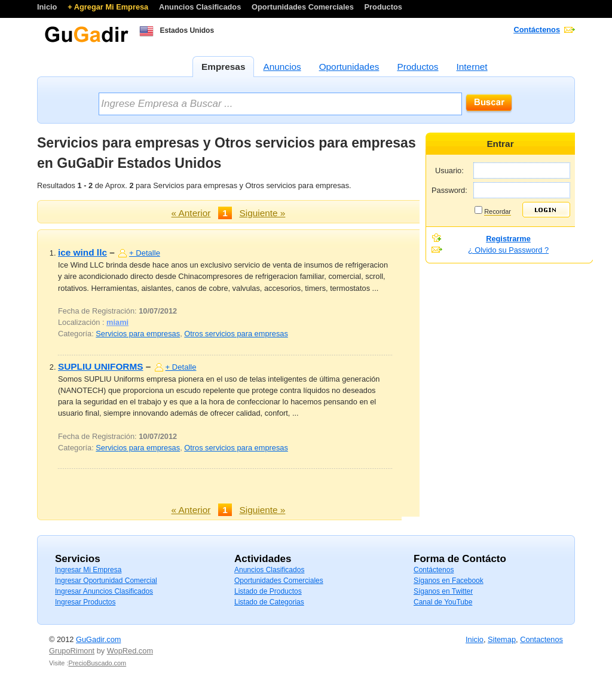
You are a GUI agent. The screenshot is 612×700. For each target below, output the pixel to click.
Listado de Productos (268, 591)
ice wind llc (82, 252)
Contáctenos (537, 30)
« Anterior (191, 213)
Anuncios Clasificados (201, 7)
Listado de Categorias (269, 602)
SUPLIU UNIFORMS (101, 366)
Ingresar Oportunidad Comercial (106, 581)
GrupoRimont (72, 651)
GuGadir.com (98, 639)
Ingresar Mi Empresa (88, 570)
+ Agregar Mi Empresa (109, 7)
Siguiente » (263, 213)
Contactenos (541, 639)
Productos (383, 7)
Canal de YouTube (443, 602)
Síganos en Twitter (443, 591)
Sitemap (502, 639)
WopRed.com (130, 651)
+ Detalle (145, 253)
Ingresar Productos (85, 602)
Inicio (48, 7)
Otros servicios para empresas (236, 334)
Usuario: (449, 171)
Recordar (498, 211)
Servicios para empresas (138, 334)
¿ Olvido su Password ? (508, 250)
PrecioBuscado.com (97, 663)
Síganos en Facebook (449, 581)
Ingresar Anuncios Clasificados (104, 591)
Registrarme (508, 239)
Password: (449, 190)
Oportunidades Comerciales (304, 7)
